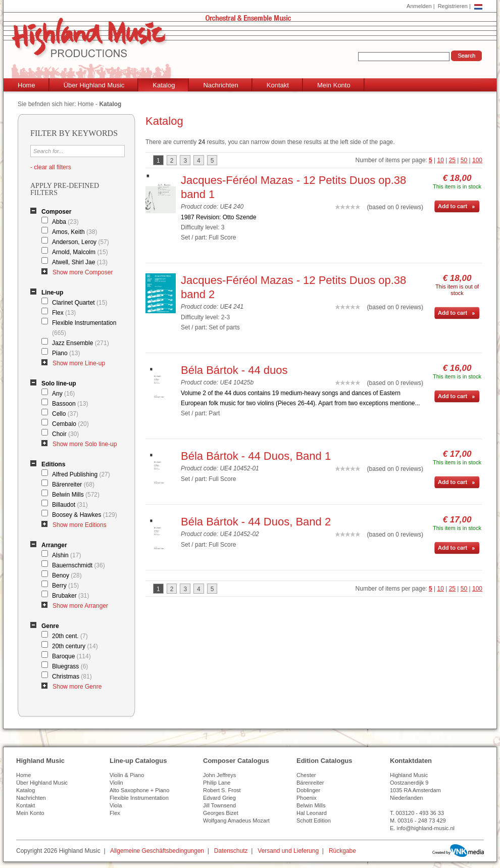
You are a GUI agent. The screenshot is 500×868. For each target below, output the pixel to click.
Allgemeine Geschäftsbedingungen (157, 851)
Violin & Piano (127, 775)
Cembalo (70, 424)
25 (452, 160)
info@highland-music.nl (426, 828)
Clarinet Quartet (80, 303)
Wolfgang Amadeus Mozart (236, 821)
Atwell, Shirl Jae (80, 262)
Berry (65, 586)
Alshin (66, 555)
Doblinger (308, 790)
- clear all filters (51, 167)
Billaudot (70, 505)
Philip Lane (217, 783)
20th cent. (70, 636)
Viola (116, 805)
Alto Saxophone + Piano (139, 790)
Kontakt (278, 85)
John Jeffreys (219, 775)
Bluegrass (70, 666)
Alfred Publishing (81, 474)
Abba (65, 222)
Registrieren (453, 6)
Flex (64, 313)
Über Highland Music (94, 85)
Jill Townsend (219, 805)
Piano (66, 353)
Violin (116, 783)
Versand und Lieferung (288, 851)
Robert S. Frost (222, 790)
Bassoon (70, 404)
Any (63, 394)
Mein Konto (334, 85)
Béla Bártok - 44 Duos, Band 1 (256, 456)
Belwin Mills (76, 495)
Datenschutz (231, 851)
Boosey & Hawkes (85, 515)
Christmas (72, 677)
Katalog (164, 85)
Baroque (71, 656)
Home (27, 85)
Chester (306, 775)
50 (464, 160)
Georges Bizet (221, 813)
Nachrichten (220, 85)
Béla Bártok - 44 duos (234, 370)
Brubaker (70, 596)
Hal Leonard (312, 813)
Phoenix (307, 798)
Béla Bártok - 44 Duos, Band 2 (256, 522)
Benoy (67, 575)
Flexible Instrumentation (84, 328)
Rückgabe (342, 851)
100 (477, 160)
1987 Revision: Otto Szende (218, 217)
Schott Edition (314, 821)
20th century (75, 646)
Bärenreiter (73, 485)
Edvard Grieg (219, 798)
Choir (65, 434)
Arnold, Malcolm (80, 252)
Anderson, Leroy (81, 242)
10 (441, 160)
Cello (65, 414)
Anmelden (419, 6)
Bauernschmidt (79, 565)
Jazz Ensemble (81, 343)
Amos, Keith (74, 232)
